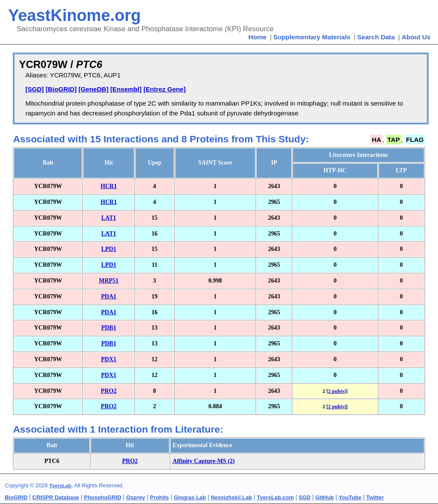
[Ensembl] (126, 89)
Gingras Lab (190, 497)
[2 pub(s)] (337, 391)
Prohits (160, 497)
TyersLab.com (275, 497)
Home (257, 37)
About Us (416, 37)
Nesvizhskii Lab (231, 497)
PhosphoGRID (102, 497)
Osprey (136, 497)
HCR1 (109, 186)
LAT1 (109, 218)
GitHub (325, 497)
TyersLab (60, 486)
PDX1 (109, 359)
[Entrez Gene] (164, 89)
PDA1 (109, 296)
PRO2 (109, 391)
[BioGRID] (61, 89)
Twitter (375, 497)
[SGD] (34, 89)
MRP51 (109, 281)
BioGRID (16, 497)
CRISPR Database (56, 497)
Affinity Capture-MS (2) (204, 461)
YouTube (350, 497)
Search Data (376, 37)
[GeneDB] (93, 89)
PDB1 (109, 328)
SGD (305, 497)
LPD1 (109, 249)
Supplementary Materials (312, 37)
